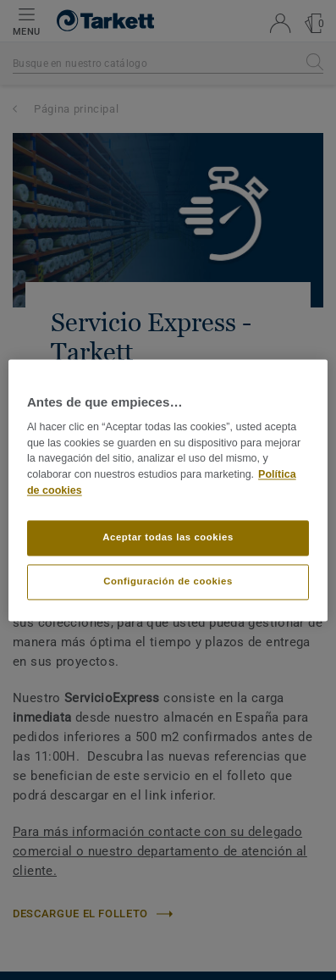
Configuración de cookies (168, 581)
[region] (168, 490)
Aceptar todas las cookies (168, 537)
